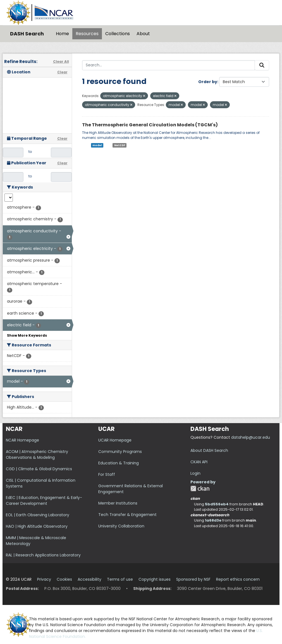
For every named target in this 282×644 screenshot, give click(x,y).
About (143, 34)
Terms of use (120, 579)
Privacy (44, 579)
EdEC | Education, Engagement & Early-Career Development (44, 501)
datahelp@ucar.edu (251, 437)
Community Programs (120, 452)
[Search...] (169, 65)
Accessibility (89, 579)
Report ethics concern (238, 579)
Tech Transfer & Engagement (127, 515)
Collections (118, 34)
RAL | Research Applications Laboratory (43, 555)
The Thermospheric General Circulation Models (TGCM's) (150, 125)
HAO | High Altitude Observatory (37, 526)
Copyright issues (155, 579)
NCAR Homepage (22, 440)
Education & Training (119, 463)
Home (62, 34)
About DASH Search (209, 450)
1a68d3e (213, 520)
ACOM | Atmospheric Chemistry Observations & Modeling (37, 454)
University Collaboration (121, 526)
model (97, 145)
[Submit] (262, 65)
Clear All (61, 61)
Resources (87, 34)
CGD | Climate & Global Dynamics (39, 469)
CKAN (200, 489)
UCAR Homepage (115, 440)
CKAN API (199, 462)
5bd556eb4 (217, 504)
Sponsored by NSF (193, 579)
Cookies (64, 579)
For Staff (107, 474)
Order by (208, 82)
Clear (62, 72)
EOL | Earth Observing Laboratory (38, 515)
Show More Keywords (27, 335)
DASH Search (27, 34)
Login (195, 473)
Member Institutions (118, 503)
